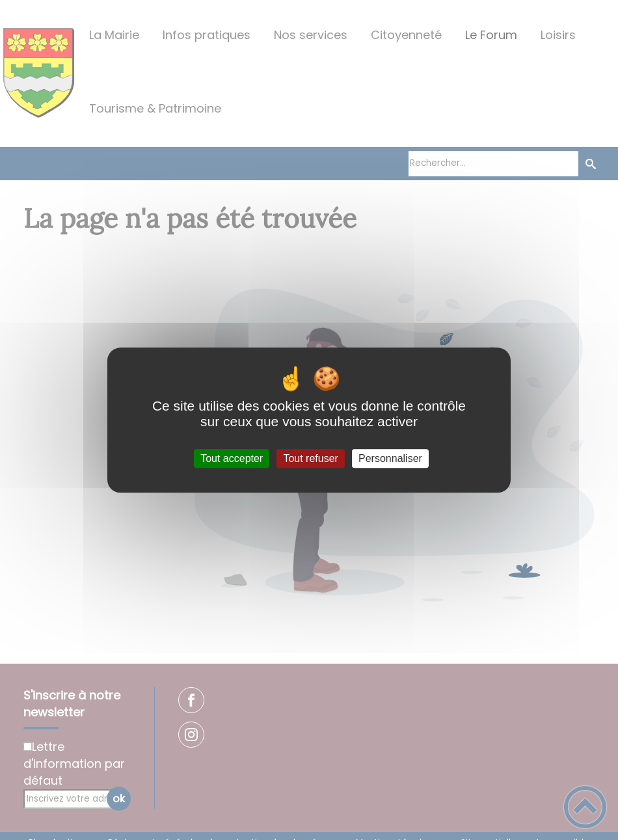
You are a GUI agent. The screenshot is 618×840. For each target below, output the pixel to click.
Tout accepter (232, 458)
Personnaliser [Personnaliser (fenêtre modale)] (390, 458)
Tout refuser (310, 458)
